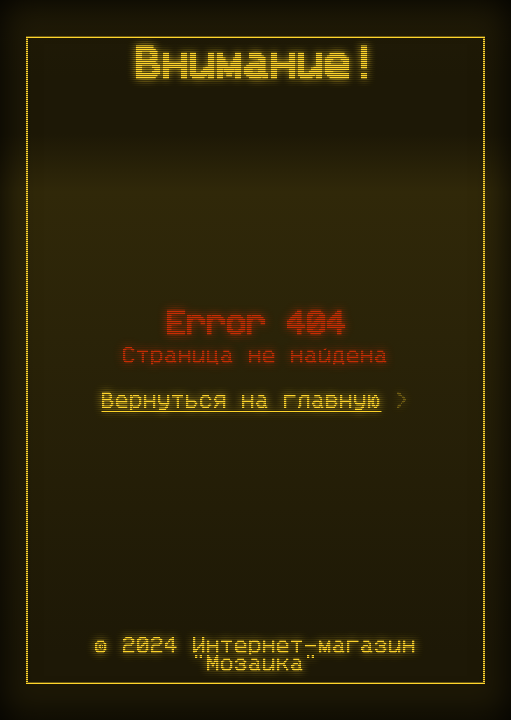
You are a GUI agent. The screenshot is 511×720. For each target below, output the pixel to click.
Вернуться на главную (241, 401)
